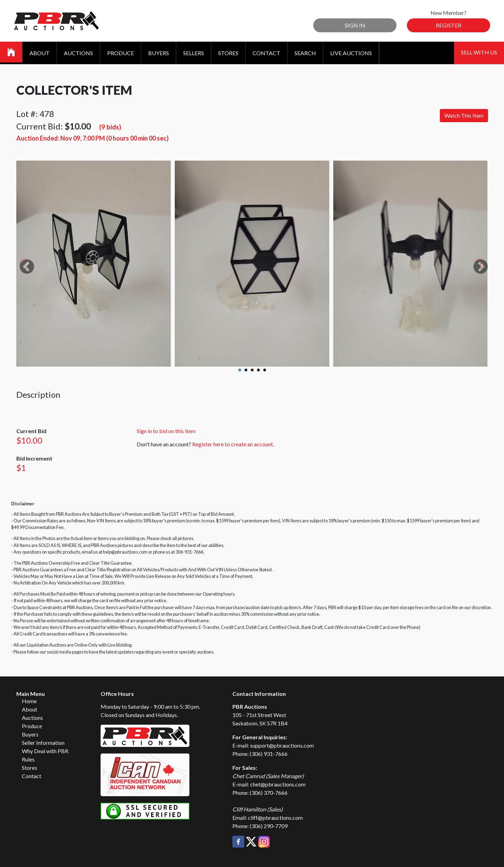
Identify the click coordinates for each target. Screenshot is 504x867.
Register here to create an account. (233, 444)
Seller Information (43, 743)
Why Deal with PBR (45, 751)
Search (305, 53)
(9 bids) (110, 127)
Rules (28, 759)
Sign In (355, 25)
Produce (121, 53)
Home (29, 701)
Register (449, 25)
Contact (266, 53)
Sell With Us (479, 52)
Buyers (159, 53)
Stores (228, 53)
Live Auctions (351, 53)
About (40, 53)
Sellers (194, 53)
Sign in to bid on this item (166, 431)
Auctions (78, 53)
